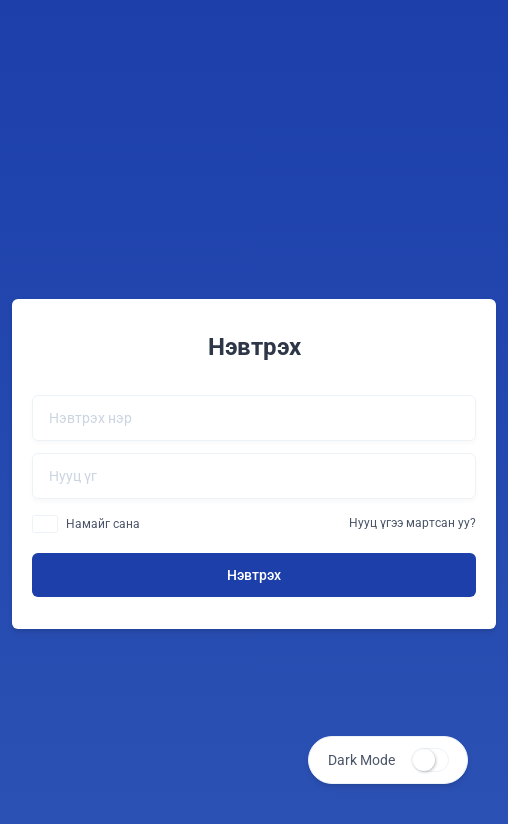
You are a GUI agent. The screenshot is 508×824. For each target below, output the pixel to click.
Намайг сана (103, 524)
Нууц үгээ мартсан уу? (412, 523)
